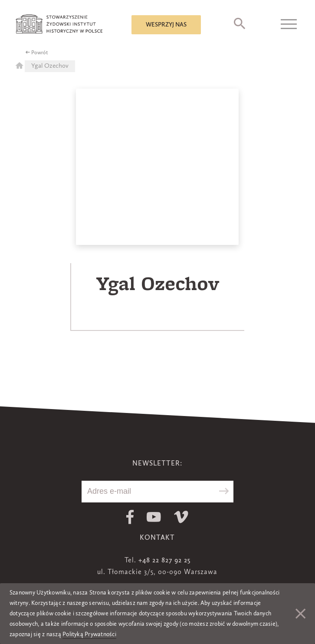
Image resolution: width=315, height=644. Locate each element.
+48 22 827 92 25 (164, 561)
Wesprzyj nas (166, 25)
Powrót (40, 53)
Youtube (154, 517)
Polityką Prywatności (89, 634)
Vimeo (181, 517)
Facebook (130, 517)
